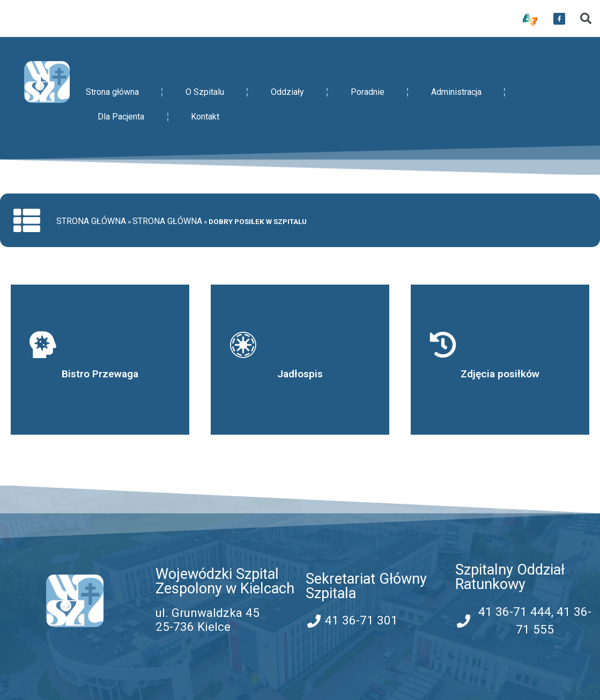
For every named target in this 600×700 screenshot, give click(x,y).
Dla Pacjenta (121, 117)
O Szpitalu (205, 92)
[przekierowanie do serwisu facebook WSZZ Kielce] (559, 19)
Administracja (456, 92)
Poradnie (368, 92)
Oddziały (287, 92)
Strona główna (112, 92)
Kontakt (205, 117)
